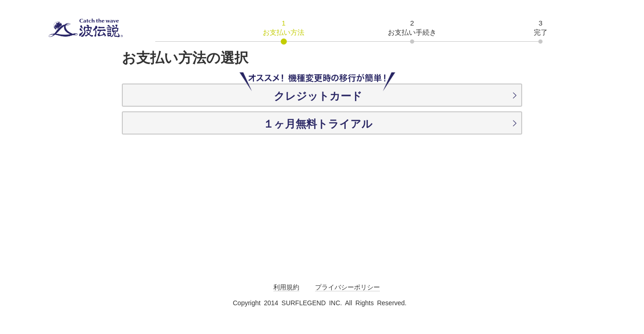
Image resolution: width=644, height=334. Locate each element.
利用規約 (286, 287)
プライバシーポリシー (347, 287)
